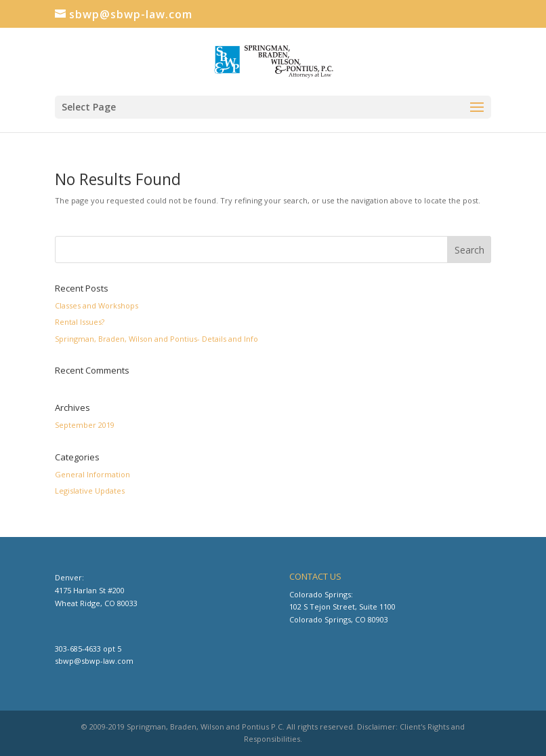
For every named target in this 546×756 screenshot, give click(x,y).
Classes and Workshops (97, 305)
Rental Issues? (80, 322)
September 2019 (85, 425)
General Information (92, 474)
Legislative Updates (90, 491)
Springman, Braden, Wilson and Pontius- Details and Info (156, 339)
